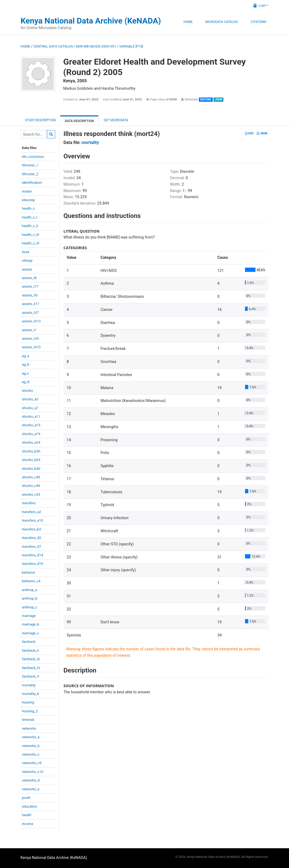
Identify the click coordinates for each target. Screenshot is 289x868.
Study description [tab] (40, 120)
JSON (262, 133)
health (27, 815)
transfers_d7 (31, 547)
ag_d (26, 382)
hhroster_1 (30, 165)
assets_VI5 (30, 339)
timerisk (28, 720)
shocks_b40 (31, 469)
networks (29, 728)
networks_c (31, 754)
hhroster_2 (30, 174)
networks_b (31, 746)
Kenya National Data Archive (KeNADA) (91, 21)
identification (32, 183)
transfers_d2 (31, 538)
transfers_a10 (32, 520)
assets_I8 (29, 278)
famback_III (31, 659)
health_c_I (30, 217)
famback (29, 642)
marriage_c (30, 633)
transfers (29, 503)
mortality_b (31, 694)
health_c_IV (31, 243)
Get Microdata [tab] (116, 120)
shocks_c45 (31, 477)
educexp (28, 200)
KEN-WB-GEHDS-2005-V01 (96, 46)
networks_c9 (32, 763)
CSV (249, 133)
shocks (27, 391)
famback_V (31, 676)
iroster (27, 191)
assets (27, 269)
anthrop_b (30, 598)
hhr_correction (33, 157)
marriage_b (31, 624)
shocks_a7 (30, 408)
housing (28, 702)
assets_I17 (30, 286)
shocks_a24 (31, 442)
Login (260, 5)
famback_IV (31, 668)
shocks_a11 (31, 417)
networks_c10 (33, 772)
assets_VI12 (31, 347)
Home (188, 22)
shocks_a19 (31, 434)
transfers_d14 (33, 555)
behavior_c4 (31, 581)
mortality (29, 685)
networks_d (31, 780)
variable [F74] (131, 46)
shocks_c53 (31, 494)
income (28, 824)
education (29, 806)
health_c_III (31, 235)
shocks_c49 (31, 486)
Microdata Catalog (222, 22)
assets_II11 (31, 304)
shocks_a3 (30, 399)
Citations (258, 22)
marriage (29, 616)
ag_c (25, 373)
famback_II (30, 650)
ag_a (25, 356)
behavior (29, 572)
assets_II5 (30, 295)
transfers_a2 (31, 512)
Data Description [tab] (79, 121)
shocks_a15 (31, 425)
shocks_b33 (31, 460)
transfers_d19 (33, 564)
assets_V (29, 330)
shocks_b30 (31, 451)
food (25, 252)
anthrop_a (30, 590)
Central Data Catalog (53, 46)
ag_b (26, 364)
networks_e (31, 789)
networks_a (31, 737)
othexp (27, 261)
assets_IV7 (30, 313)
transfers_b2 (31, 529)
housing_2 (30, 711)
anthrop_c (29, 607)
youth (26, 798)
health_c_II (30, 226)
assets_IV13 (31, 321)
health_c (28, 208)
